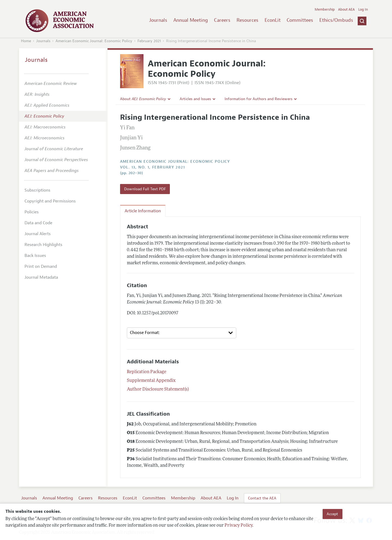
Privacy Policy (238, 526)
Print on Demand (41, 266)
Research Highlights (43, 245)
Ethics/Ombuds (336, 20)
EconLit (273, 20)
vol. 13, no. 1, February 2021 (153, 167)
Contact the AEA (262, 498)
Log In (363, 10)
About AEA (346, 10)
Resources (247, 20)
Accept (332, 514)
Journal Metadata (41, 277)
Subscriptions (37, 190)
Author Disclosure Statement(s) (158, 389)
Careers (222, 20)
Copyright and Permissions (50, 201)
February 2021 (149, 41)
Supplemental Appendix (151, 381)
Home (26, 41)
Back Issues (35, 256)
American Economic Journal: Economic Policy (94, 41)
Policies (32, 212)
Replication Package (147, 372)
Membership (325, 10)
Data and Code (38, 223)
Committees (300, 20)
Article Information (143, 211)
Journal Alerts (38, 234)
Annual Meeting (191, 20)
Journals (158, 20)
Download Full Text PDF (145, 189)
